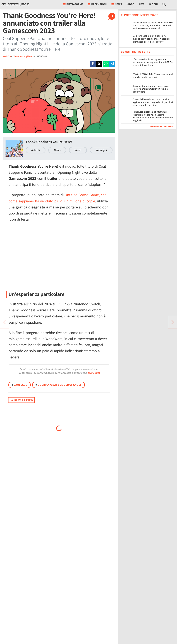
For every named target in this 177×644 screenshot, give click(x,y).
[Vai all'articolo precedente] (173, 322)
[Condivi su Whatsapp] (106, 64)
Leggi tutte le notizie (161, 126)
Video (131, 4)
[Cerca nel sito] (164, 4)
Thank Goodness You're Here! (49, 142)
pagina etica (94, 373)
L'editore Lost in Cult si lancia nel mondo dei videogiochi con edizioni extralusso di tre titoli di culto (151, 39)
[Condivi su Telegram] (112, 64)
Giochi (153, 4)
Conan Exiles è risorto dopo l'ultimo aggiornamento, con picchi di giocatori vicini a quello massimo (153, 102)
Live (142, 4)
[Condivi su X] (99, 64)
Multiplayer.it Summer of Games (59, 385)
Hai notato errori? (21, 400)
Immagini (101, 150)
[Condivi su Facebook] (93, 64)
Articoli (36, 150)
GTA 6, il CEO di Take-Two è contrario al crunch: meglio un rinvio (153, 76)
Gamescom (20, 385)
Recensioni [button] (97, 4)
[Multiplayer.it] (15, 4)
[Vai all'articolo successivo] (4, 322)
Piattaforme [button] (73, 4)
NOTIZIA (7, 56)
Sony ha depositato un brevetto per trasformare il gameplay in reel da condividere (151, 89)
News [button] (117, 4)
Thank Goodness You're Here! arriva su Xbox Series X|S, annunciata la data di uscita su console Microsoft (153, 25)
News (57, 150)
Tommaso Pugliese (23, 56)
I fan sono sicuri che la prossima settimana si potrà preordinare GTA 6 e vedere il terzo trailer (153, 62)
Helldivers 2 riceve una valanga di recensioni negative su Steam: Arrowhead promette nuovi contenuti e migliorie (153, 116)
